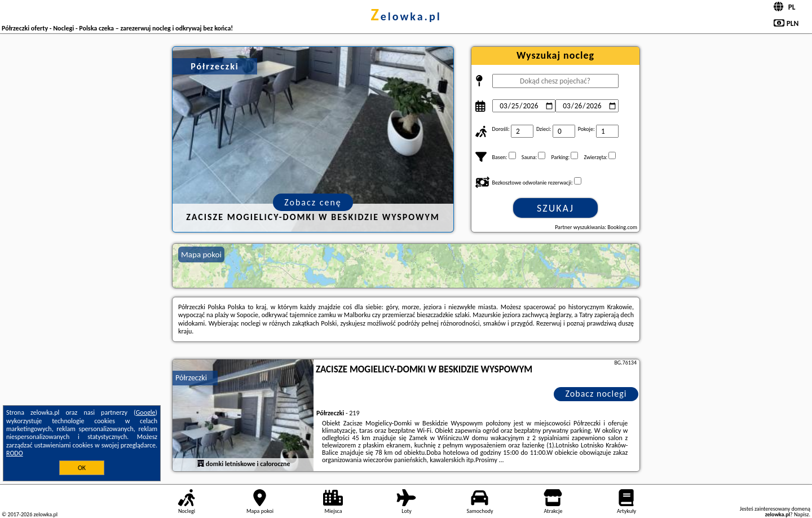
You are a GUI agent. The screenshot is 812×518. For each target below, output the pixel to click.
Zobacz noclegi (596, 394)
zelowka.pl (406, 16)
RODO (15, 453)
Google (146, 412)
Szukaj (555, 208)
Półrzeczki (191, 378)
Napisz (802, 514)
